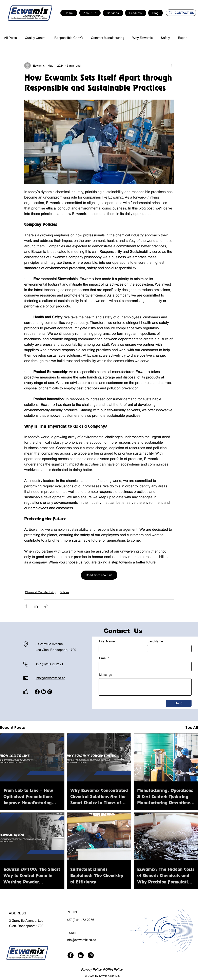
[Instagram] (50, 692)
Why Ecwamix (143, 38)
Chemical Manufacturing (41, 592)
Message (106, 675)
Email (103, 658)
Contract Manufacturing (108, 38)
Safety (165, 38)
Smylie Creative (109, 976)
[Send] (179, 703)
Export (183, 38)
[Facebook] (37, 692)
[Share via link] (46, 606)
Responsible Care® (69, 38)
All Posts (10, 38)
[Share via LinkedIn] (36, 606)
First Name (107, 641)
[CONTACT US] (181, 13)
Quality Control (36, 38)
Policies (64, 592)
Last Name (155, 641)
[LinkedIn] (43, 692)
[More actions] (171, 66)
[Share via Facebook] (26, 606)
